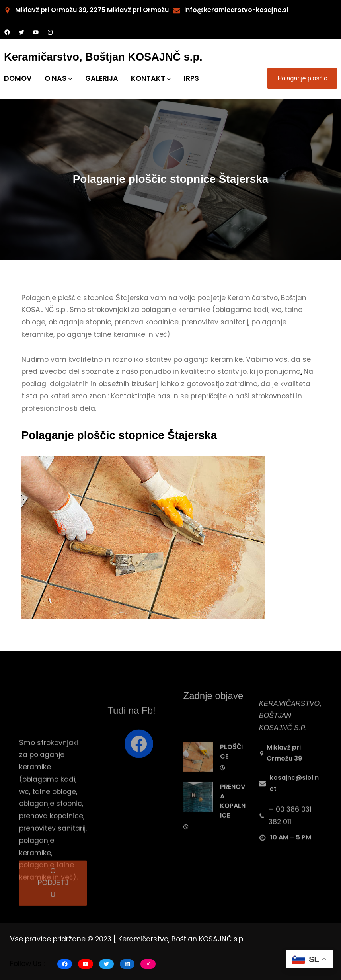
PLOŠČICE (231, 773)
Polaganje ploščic (302, 78)
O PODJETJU (53, 893)
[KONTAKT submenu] (169, 79)
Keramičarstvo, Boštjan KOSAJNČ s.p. (103, 57)
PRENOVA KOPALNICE (233, 822)
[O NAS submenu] (70, 79)
